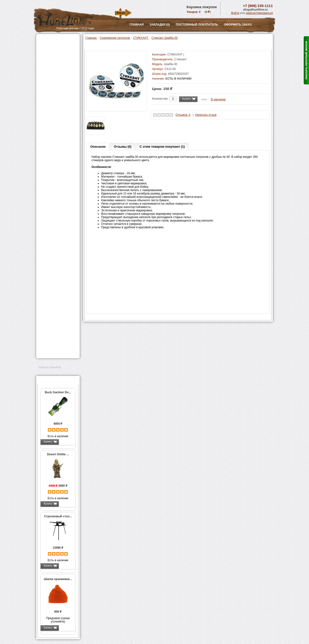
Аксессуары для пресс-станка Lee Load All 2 (59, 113)
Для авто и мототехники (57, 345)
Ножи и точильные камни (58, 329)
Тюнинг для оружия (53, 308)
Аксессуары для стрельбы (51, 294)
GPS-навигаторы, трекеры (52, 278)
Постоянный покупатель (197, 25)
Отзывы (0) (123, 147)
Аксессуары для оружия (57, 302)
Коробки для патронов (58, 228)
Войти (235, 13)
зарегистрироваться (259, 13)
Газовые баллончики (55, 40)
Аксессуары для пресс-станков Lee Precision (59, 150)
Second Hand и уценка (55, 351)
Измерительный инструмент (54, 213)
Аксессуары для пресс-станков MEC (59, 122)
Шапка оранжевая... (58, 579)
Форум (121, 13)
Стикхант (180, 59)
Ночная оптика (50, 58)
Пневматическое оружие (57, 46)
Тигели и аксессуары (57, 206)
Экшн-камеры (49, 271)
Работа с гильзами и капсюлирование (57, 184)
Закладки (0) (160, 25)
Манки (44, 76)
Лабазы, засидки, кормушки (52, 84)
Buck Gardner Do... (58, 392)
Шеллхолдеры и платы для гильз (59, 176)
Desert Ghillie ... (58, 454)
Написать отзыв (206, 115)
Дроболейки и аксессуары (53, 235)
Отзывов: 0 (183, 115)
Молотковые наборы (57, 196)
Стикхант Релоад (57, 247)
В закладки (218, 99)
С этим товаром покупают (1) (162, 147)
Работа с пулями (55, 191)
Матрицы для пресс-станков (57, 167)
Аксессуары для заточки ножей (57, 337)
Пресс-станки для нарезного (55, 142)
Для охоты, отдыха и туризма (54, 321)
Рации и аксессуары (54, 70)
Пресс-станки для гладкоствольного (55, 105)
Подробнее (67, 442)
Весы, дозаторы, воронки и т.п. (55, 221)
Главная (137, 25)
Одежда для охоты (53, 286)
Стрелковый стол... (58, 516)
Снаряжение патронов (55, 98)
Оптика (45, 52)
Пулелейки (51, 201)
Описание (98, 147)
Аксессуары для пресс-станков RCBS (59, 159)
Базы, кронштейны (53, 64)
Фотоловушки (49, 265)
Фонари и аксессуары (55, 253)
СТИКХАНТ (51, 242)
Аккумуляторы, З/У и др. (57, 259)
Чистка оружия (50, 314)
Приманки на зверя (53, 92)
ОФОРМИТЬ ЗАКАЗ (238, 25)
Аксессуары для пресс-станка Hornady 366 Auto (59, 132)
